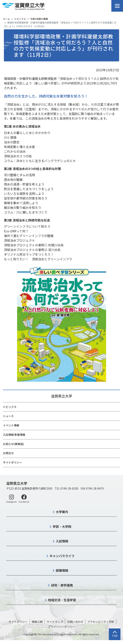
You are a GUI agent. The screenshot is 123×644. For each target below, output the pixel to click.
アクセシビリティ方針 (101, 622)
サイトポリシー (12, 462)
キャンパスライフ (62, 556)
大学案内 (62, 512)
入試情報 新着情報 (14, 435)
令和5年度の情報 (39, 19)
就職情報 (62, 570)
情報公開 (37, 622)
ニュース (8, 416)
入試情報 (62, 541)
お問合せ (8, 453)
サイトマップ (55, 622)
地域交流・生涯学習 (62, 600)
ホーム (6, 19)
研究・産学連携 (62, 585)
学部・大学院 (62, 526)
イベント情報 (11, 425)
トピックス (20, 19)
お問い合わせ (75, 622)
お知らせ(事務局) (13, 444)
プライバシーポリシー (62, 627)
